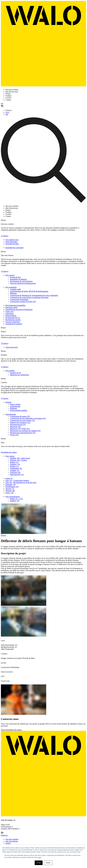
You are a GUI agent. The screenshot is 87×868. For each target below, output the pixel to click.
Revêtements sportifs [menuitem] (13, 320)
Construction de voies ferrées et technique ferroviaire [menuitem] (29, 297)
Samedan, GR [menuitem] (10, 485)
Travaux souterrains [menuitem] (13, 322)
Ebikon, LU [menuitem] (14, 462)
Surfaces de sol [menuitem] (15, 373)
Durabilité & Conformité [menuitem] (14, 248)
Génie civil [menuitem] (9, 312)
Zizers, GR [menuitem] (9, 493)
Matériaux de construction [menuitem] (19, 375)
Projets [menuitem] (8, 843)
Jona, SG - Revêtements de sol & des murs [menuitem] (21, 482)
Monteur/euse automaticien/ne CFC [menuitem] (23, 433)
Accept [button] (39, 863)
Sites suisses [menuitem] (10, 456)
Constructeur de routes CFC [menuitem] (20, 416)
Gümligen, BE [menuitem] (15, 472)
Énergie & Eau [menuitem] (15, 277)
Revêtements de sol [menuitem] (12, 318)
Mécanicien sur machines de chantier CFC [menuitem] (25, 431)
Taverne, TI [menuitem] (10, 489)
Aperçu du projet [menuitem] (12, 347)
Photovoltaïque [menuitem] (11, 316)
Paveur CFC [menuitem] (14, 435)
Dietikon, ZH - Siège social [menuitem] (20, 458)
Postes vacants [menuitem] (15, 404)
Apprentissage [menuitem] (15, 406)
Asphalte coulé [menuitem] (15, 289)
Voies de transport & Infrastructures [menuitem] (23, 283)
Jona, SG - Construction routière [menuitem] (17, 480)
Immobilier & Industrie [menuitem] (18, 279)
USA (7, 112)
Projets (3, 535)
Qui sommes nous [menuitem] (12, 240)
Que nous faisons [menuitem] (12, 841)
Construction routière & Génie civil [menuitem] (23, 302)
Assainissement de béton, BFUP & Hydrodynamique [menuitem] (29, 291)
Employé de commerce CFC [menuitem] (20, 422)
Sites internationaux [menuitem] (13, 497)
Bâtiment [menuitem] (13, 293)
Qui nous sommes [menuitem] (12, 839)
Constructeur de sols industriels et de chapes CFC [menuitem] (28, 418)
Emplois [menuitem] (8, 402)
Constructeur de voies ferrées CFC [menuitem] (22, 420)
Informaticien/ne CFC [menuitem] (18, 425)
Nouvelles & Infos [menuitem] (12, 244)
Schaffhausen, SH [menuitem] (12, 487)
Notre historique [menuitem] (11, 242)
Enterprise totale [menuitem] (11, 307)
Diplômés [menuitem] (13, 408)
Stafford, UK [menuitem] (15, 501)
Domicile (4, 835)
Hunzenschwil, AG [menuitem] (17, 475)
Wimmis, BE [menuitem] (10, 491)
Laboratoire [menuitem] (10, 314)
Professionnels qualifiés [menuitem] (19, 410)
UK (7, 114)
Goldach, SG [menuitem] (15, 470)
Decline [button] (48, 863)
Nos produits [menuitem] (10, 371)
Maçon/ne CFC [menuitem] (16, 427)
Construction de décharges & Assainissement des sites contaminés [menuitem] (34, 295)
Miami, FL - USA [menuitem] (16, 499)
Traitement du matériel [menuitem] (14, 324)
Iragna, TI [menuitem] (9, 478)
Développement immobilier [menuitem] (15, 305)
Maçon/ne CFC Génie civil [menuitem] (20, 429)
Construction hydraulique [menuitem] (19, 299)
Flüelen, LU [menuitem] (14, 466)
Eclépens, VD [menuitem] (15, 464)
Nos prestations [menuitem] (11, 287)
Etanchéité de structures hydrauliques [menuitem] (19, 309)
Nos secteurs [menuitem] (10, 275)
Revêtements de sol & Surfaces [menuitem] (21, 281)
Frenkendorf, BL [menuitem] (16, 468)
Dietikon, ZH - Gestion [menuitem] (18, 460)
